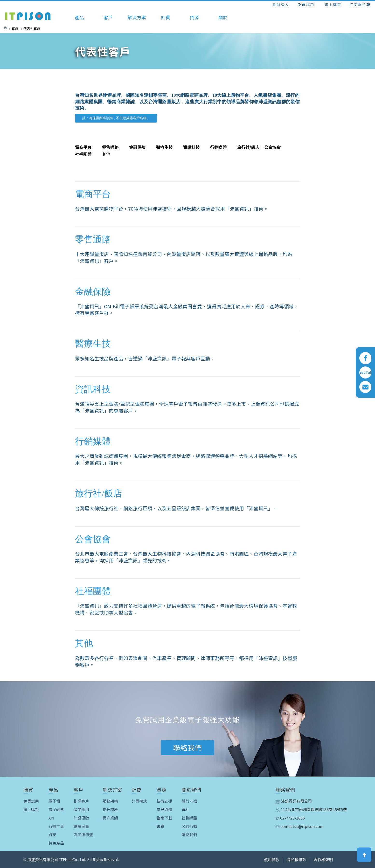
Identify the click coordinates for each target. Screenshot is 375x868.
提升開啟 (110, 809)
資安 (52, 835)
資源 (194, 17)
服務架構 (110, 801)
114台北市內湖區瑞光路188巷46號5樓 (311, 809)
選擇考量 (81, 826)
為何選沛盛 (83, 835)
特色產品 (56, 843)
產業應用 (81, 809)
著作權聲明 (323, 860)
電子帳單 (56, 809)
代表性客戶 (32, 29)
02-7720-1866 (290, 818)
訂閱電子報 (360, 4)
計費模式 (139, 801)
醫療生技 (164, 147)
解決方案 (137, 17)
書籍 (160, 826)
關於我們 (191, 790)
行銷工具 (56, 826)
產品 (79, 17)
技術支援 (164, 801)
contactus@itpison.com (300, 826)
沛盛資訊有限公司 (294, 801)
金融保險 (137, 147)
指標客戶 (81, 801)
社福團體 (83, 154)
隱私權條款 (297, 860)
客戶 (108, 17)
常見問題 (164, 809)
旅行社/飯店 (248, 147)
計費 (166, 17)
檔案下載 (164, 818)
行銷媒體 (218, 147)
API (51, 818)
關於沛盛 (189, 801)
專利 (186, 809)
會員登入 (281, 4)
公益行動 (189, 826)
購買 (28, 790)
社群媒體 (189, 818)
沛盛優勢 (81, 818)
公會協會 (272, 147)
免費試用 (306, 4)
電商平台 (83, 147)
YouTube (365, 373)
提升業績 (110, 818)
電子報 (54, 801)
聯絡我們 (189, 835)
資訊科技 (191, 147)
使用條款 (272, 860)
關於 (223, 17)
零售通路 (110, 147)
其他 (106, 154)
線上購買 (333, 4)
